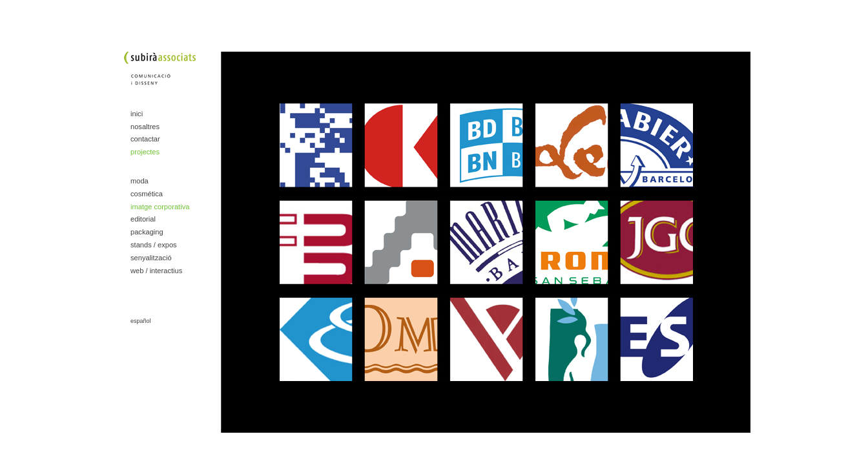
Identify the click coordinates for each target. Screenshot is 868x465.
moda (139, 181)
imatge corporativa (160, 207)
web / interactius (156, 271)
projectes (145, 152)
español (141, 321)
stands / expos (154, 245)
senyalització (151, 258)
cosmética (147, 194)
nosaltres (145, 127)
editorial (143, 219)
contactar (145, 139)
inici (137, 114)
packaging (147, 232)
